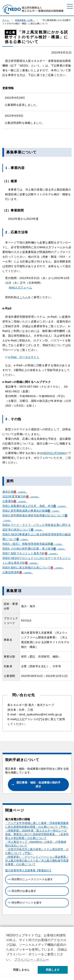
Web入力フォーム (20, 288)
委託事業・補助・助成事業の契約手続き (38, 784)
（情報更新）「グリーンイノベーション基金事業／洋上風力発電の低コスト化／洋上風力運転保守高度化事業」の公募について (37, 861)
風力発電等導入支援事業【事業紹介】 (29, 870)
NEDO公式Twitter (54, 453)
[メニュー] (70, 6)
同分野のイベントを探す (27, 903)
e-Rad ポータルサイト (22, 357)
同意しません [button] (21, 970)
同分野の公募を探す (24, 891)
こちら (24, 297)
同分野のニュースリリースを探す (32, 879)
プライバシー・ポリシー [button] (32, 960)
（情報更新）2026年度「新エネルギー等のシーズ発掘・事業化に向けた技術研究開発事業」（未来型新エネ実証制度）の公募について (37, 834)
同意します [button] (53, 970)
